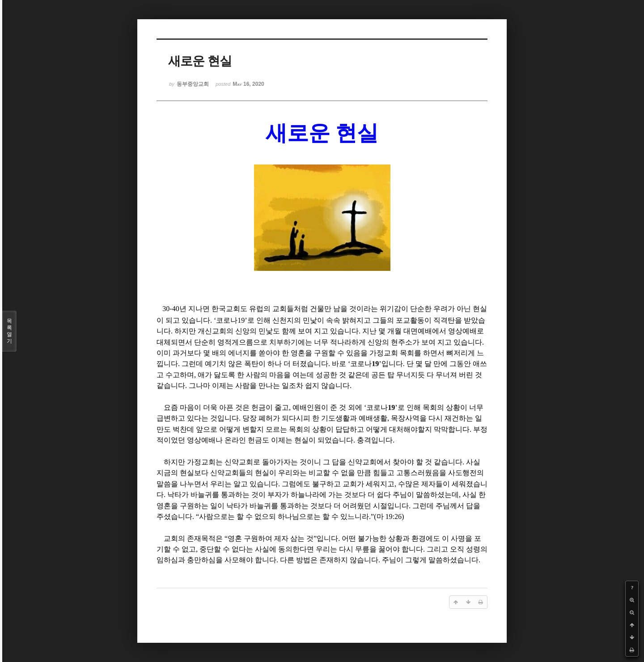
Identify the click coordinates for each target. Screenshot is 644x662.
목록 (9, 331)
